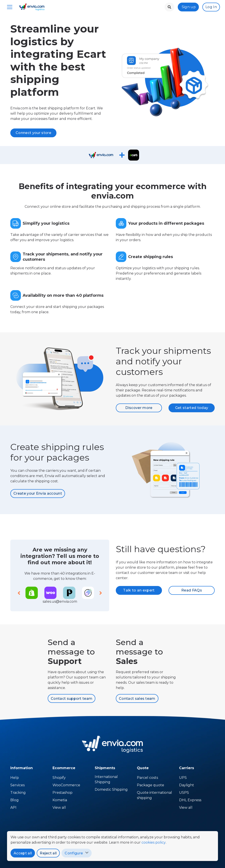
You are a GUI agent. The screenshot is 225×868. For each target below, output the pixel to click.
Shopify (59, 778)
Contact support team (72, 699)
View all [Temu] (59, 807)
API (13, 807)
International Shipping (106, 779)
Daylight (187, 785)
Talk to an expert (139, 590)
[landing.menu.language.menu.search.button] (169, 7)
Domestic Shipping (111, 789)
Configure (74, 853)
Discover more (139, 408)
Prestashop (63, 793)
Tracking (18, 793)
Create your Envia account (38, 493)
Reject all (48, 853)
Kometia (60, 800)
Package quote (151, 785)
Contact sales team (137, 699)
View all (186, 807)
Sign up (189, 7)
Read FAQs (192, 590)
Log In (211, 7)
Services (17, 785)
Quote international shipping (154, 795)
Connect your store (33, 133)
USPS (184, 793)
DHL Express (190, 800)
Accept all (23, 853)
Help (15, 778)
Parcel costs (147, 778)
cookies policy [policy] (154, 842)
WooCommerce (66, 785)
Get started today (192, 408)
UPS (183, 778)
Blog (15, 800)
